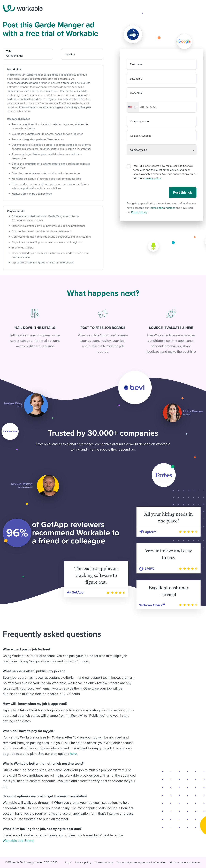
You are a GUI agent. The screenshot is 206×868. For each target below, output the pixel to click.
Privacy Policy (139, 212)
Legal (68, 863)
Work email (137, 93)
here (73, 754)
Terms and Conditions (162, 208)
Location (70, 54)
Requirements (16, 211)
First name (136, 64)
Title (9, 51)
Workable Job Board (18, 841)
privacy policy (153, 178)
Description (14, 70)
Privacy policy (83, 863)
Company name (139, 122)
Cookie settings (104, 863)
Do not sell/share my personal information (142, 863)
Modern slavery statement (185, 863)
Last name (136, 79)
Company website (141, 136)
